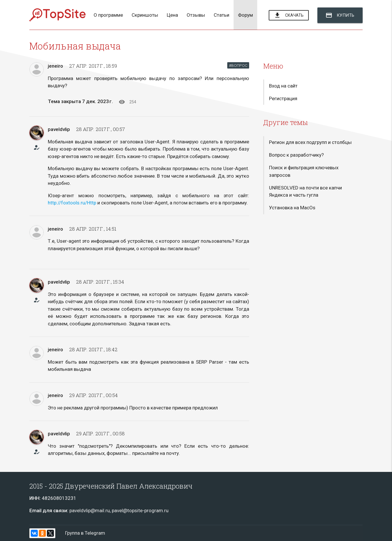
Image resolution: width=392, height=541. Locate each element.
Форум (245, 15)
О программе (108, 15)
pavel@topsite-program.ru (140, 510)
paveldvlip (59, 129)
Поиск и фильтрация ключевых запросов (304, 171)
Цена (172, 15)
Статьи (221, 15)
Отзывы (196, 15)
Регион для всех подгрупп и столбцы (310, 142)
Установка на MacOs (292, 208)
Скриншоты (145, 15)
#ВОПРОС (238, 65)
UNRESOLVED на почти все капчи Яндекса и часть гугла (305, 191)
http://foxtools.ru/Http (72, 203)
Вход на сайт (283, 86)
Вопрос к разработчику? (296, 155)
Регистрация (283, 98)
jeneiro (55, 66)
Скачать (289, 16)
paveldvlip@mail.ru (90, 510)
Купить (340, 15)
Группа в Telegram (85, 533)
